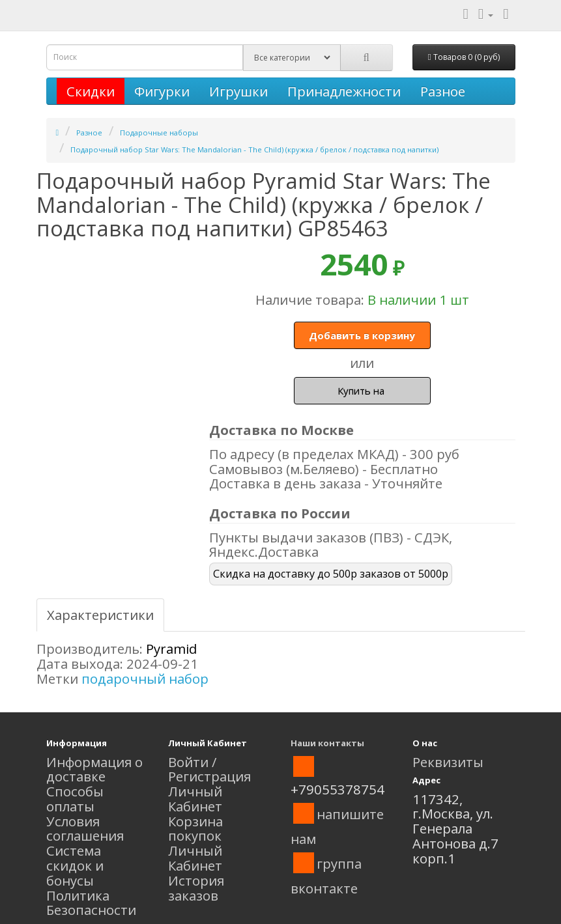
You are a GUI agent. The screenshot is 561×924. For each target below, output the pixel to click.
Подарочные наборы (159, 133)
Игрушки (238, 91)
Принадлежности (344, 91)
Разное (443, 91)
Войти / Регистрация (209, 769)
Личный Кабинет (195, 799)
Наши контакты (327, 743)
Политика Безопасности (91, 903)
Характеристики (100, 615)
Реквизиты (448, 762)
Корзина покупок (195, 829)
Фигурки (162, 91)
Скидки (91, 91)
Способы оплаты (75, 799)
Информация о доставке (94, 769)
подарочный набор (145, 679)
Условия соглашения (85, 829)
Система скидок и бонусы (75, 865)
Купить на (362, 391)
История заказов (196, 888)
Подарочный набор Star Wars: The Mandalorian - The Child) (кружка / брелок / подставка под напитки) (254, 149)
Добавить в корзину (362, 335)
